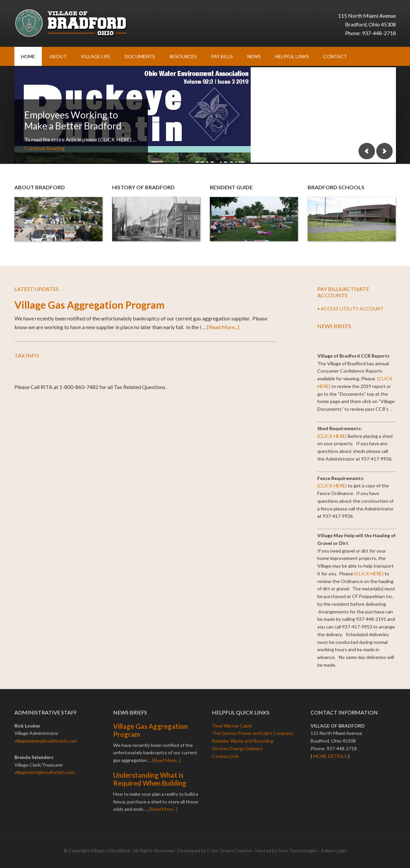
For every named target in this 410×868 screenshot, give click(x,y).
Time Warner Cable (232, 726)
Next (384, 151)
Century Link (225, 756)
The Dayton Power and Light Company (252, 733)
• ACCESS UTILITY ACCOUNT (350, 309)
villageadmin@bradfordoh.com (46, 741)
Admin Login (334, 850)
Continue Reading (45, 148)
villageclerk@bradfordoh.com (45, 772)
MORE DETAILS (330, 756)
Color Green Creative (230, 850)
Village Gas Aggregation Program (90, 305)
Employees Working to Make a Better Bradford (73, 120)
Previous (367, 151)
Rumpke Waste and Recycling (243, 741)
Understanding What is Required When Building (150, 779)
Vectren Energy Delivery (237, 748)
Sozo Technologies (298, 850)
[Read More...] (223, 327)
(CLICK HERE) (332, 436)
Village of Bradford (71, 23)
